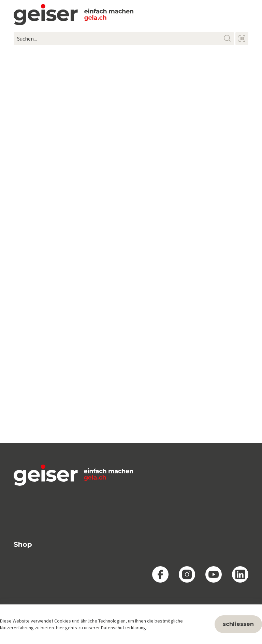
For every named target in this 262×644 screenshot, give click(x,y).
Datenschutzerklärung (123, 628)
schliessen (238, 624)
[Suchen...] (124, 39)
